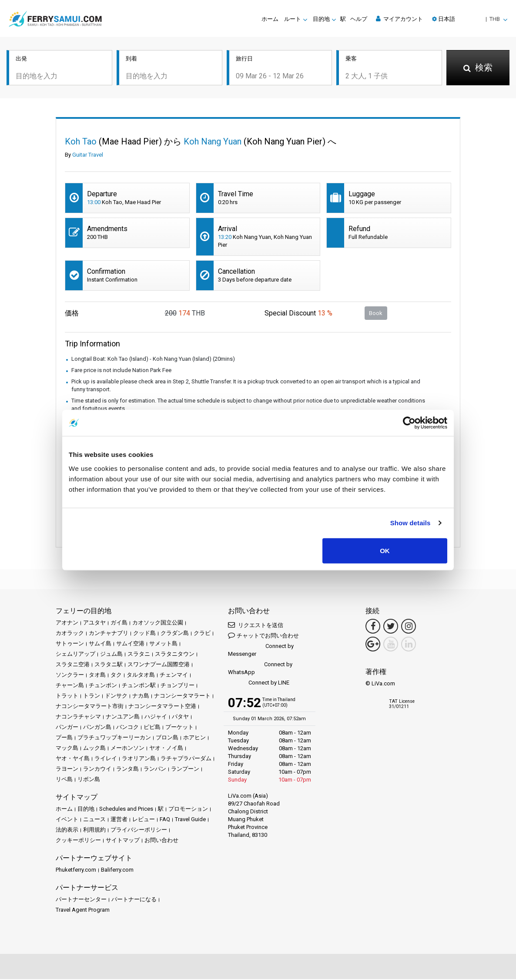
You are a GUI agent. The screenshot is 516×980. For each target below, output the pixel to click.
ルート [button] (293, 19)
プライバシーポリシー (139, 831)
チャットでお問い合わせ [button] (263, 636)
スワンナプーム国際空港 (159, 665)
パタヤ (180, 717)
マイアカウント (399, 19)
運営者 (119, 820)
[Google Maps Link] (373, 645)
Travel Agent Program (83, 911)
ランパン (155, 770)
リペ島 (64, 780)
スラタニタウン (175, 655)
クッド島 (144, 634)
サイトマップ (123, 841)
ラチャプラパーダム (186, 759)
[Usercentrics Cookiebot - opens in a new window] (409, 423)
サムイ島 (100, 644)
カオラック (70, 634)
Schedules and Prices (126, 810)
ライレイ (106, 759)
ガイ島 (119, 623)
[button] (470, 19)
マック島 (67, 749)
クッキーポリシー (78, 841)
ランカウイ (97, 770)
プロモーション (188, 810)
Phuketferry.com (76, 871)
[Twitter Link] (391, 627)
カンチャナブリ (109, 634)
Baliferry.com (117, 871)
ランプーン (185, 770)
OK (385, 550)
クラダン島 (175, 634)
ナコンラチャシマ (78, 717)
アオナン (67, 623)
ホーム (270, 19)
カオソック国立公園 (158, 623)
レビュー (144, 820)
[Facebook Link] (373, 627)
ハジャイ (156, 717)
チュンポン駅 (139, 686)
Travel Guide (190, 820)
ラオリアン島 (139, 759)
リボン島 (89, 780)
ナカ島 (141, 696)
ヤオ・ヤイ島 (73, 759)
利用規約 (94, 831)
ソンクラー (70, 676)
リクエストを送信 (256, 626)
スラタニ (139, 655)
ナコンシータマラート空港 (162, 707)
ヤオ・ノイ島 (166, 749)
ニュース (94, 820)
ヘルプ (359, 19)
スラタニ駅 (109, 665)
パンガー (67, 728)
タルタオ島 (141, 676)
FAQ (165, 820)
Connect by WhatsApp (260, 669)
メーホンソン (127, 749)
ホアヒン (194, 738)
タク (116, 676)
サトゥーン (70, 644)
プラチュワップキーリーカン (114, 738)
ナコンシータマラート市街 (90, 707)
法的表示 (67, 831)
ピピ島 (152, 728)
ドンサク (116, 696)
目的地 (86, 810)
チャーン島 (70, 686)
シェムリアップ (75, 655)
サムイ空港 (130, 644)
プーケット (179, 728)
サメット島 (163, 644)
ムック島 (94, 749)
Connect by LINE (259, 684)
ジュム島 (111, 655)
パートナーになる (134, 900)
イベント (67, 820)
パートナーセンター (81, 900)
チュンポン (103, 686)
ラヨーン (67, 770)
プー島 (64, 738)
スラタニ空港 (73, 665)
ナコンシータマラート (182, 696)
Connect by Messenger (261, 651)
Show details (410, 523)
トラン (92, 696)
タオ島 (97, 676)
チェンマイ (174, 676)
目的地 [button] (321, 19)
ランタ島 (127, 770)
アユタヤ (94, 623)
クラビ (202, 634)
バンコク (127, 728)
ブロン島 (167, 738)
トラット (67, 696)
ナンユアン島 (123, 717)
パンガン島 (97, 728)
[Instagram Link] (409, 627)
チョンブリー (178, 686)
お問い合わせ (161, 841)
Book (376, 314)
